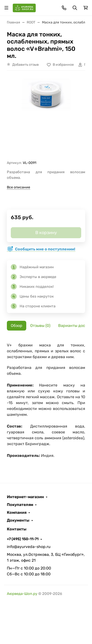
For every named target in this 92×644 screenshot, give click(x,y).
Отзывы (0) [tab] (40, 326)
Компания (17, 513)
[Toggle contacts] (64, 8)
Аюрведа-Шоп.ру (22, 594)
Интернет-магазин (25, 497)
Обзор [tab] (17, 326)
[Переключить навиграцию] (6, 8)
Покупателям (20, 505)
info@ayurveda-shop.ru (29, 547)
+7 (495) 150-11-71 (23, 539)
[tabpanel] (46, 403)
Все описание (19, 187)
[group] (46, 117)
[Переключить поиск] (75, 8)
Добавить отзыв (26, 65)
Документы (18, 520)
